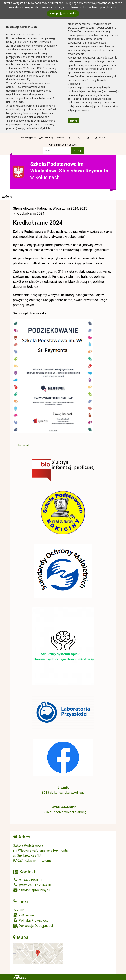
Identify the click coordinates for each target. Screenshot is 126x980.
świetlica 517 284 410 (32, 885)
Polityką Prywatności (99, 3)
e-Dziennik (24, 915)
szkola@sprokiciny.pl (31, 890)
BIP (18, 910)
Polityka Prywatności (31, 920)
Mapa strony (46, 138)
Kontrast (100, 138)
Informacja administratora (63, 145)
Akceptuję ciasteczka (63, 13)
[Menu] (63, 197)
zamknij (74, 121)
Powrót (24, 445)
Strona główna (29, 138)
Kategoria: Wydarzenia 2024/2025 (62, 209)
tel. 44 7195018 (27, 880)
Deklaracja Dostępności (33, 926)
